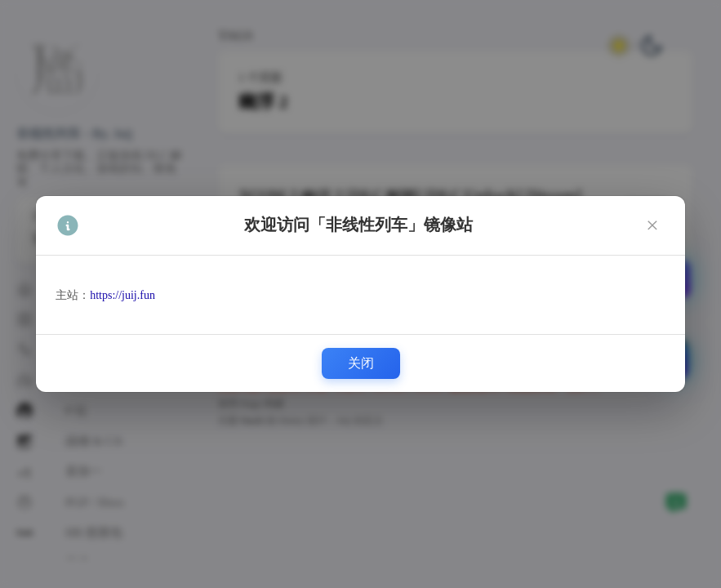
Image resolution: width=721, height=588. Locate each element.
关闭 (361, 363)
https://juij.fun (122, 295)
